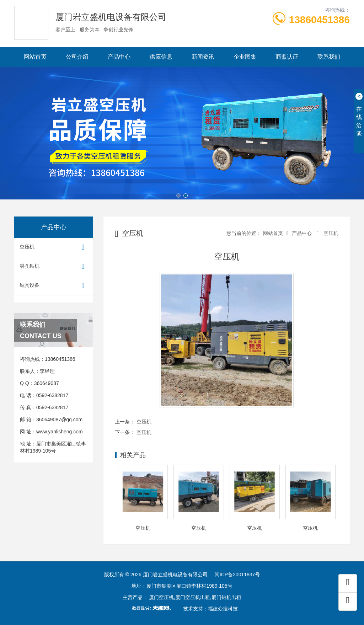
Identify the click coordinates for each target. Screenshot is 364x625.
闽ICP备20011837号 (237, 575)
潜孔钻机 (53, 266)
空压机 (53, 247)
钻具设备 (53, 286)
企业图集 (245, 57)
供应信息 (161, 57)
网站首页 (35, 57)
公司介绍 (77, 57)
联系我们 (329, 57)
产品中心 (119, 57)
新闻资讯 (203, 57)
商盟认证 (287, 57)
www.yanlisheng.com (60, 432)
